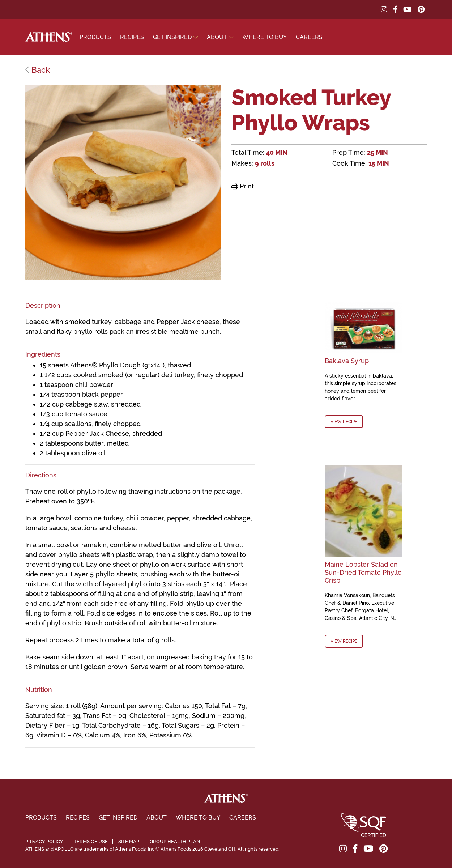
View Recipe (344, 422)
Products (95, 37)
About (217, 37)
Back (38, 70)
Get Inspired (172, 37)
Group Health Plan (175, 841)
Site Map (129, 841)
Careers (309, 37)
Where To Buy (265, 37)
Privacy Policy (44, 841)
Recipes (132, 37)
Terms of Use (91, 841)
